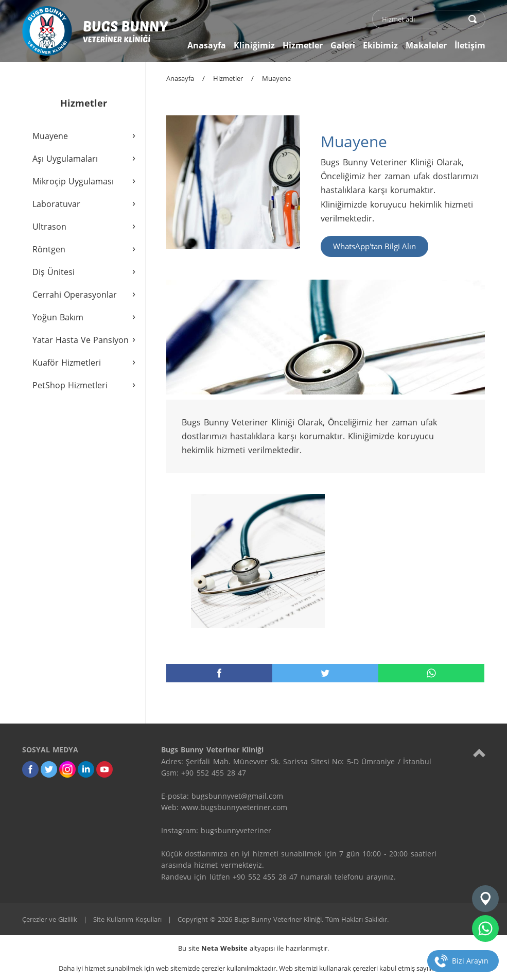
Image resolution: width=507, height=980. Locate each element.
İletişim (470, 45)
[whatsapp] (485, 929)
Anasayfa (207, 45)
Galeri (343, 45)
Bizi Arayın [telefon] (470, 961)
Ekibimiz (380, 45)
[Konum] (485, 899)
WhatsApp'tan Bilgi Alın (374, 246)
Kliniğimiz (254, 45)
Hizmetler (303, 45)
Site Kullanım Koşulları (127, 919)
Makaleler (426, 45)
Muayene (276, 78)
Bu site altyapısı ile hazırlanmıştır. (253, 948)
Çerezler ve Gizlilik (50, 919)
